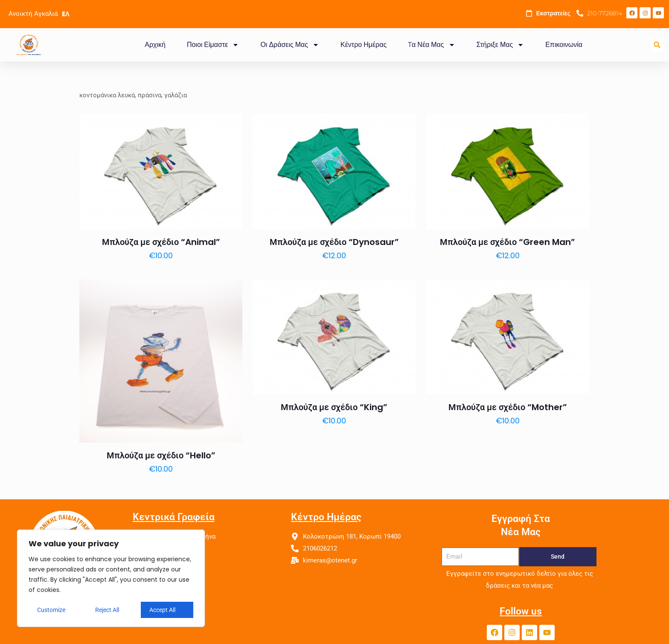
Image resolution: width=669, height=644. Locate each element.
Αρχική (155, 45)
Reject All (107, 610)
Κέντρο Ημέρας (364, 45)
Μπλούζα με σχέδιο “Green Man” (508, 242)
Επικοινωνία (564, 45)
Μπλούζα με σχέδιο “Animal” (161, 242)
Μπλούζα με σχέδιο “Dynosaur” (334, 242)
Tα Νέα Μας (431, 45)
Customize (51, 610)
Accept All (162, 610)
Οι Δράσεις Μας (290, 45)
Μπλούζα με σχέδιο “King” (334, 407)
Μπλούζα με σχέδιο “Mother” (508, 407)
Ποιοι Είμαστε (213, 45)
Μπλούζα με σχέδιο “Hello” (161, 455)
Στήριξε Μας (500, 45)
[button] (657, 45)
